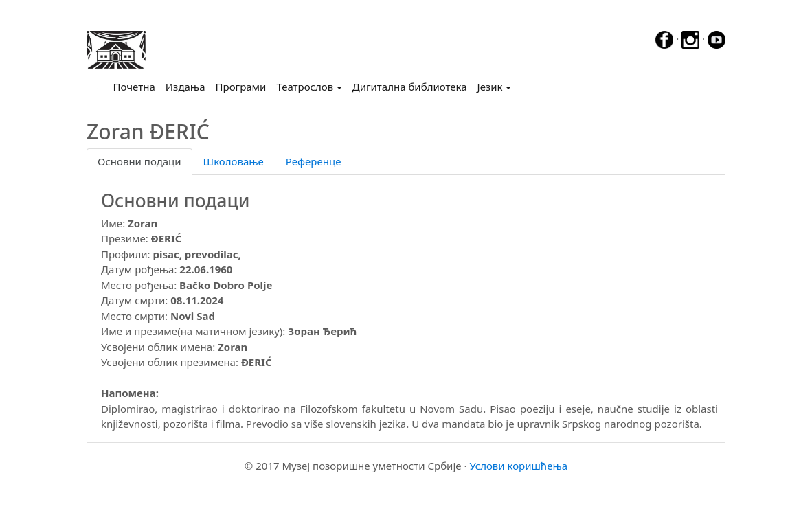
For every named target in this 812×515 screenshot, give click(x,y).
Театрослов (305, 87)
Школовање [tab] (234, 161)
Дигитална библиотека (410, 87)
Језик (490, 87)
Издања (185, 87)
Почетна (137, 86)
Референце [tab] (314, 161)
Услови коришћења (518, 466)
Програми (241, 87)
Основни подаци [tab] (139, 161)
